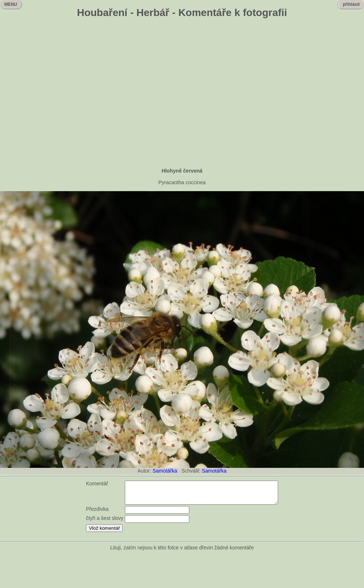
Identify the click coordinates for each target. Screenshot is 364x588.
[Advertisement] (68, 94)
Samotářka (165, 471)
